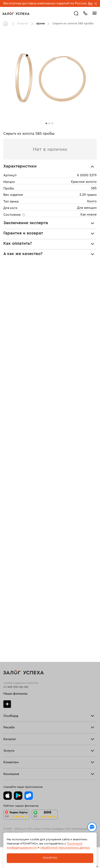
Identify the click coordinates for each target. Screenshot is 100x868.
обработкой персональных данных (65, 848)
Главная (7, 24)
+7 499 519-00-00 (16, 687)
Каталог (23, 24)
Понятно (50, 858)
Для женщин (87, 208)
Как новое (89, 214)
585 (94, 188)
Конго (92, 201)
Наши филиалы (15, 694)
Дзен (7, 704)
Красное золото (84, 182)
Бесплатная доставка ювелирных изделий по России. (45, 3)
